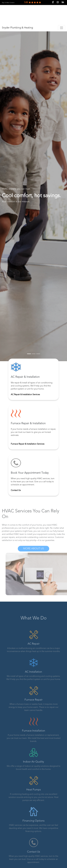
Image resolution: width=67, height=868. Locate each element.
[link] (8, 3)
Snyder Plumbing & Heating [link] (17, 28)
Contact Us (16, 491)
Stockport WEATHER (33, 15)
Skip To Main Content (8, 3)
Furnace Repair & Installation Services (28, 445)
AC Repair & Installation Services (25, 395)
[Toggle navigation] (62, 28)
